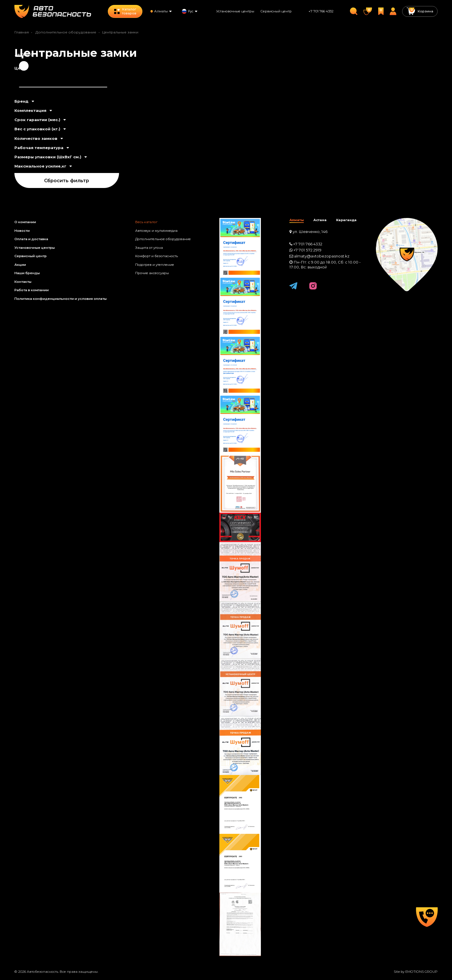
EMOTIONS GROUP (421, 972)
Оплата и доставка (31, 239)
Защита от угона (149, 248)
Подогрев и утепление (155, 265)
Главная (22, 32)
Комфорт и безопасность (157, 256)
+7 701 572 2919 (307, 250)
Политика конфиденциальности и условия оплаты (61, 299)
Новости (22, 231)
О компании (25, 222)
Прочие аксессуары (152, 273)
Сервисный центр (276, 11)
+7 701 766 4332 (321, 11)
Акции (20, 265)
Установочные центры (235, 11)
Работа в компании (32, 290)
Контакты (23, 282)
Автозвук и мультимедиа (156, 231)
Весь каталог (146, 222)
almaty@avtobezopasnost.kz (322, 256)
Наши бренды (27, 273)
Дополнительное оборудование (66, 32)
